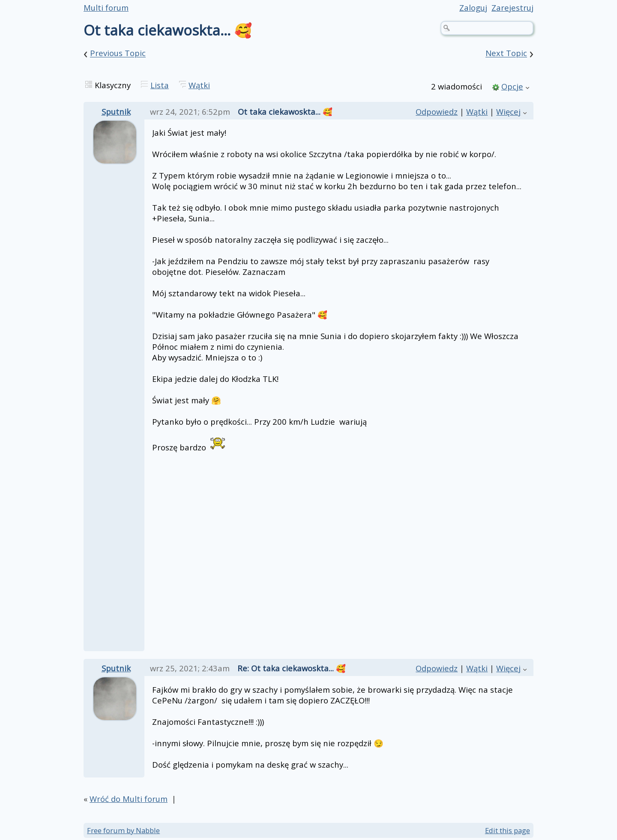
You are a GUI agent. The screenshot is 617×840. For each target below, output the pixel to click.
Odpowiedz (437, 112)
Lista (160, 85)
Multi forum (106, 7)
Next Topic (506, 53)
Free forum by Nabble (123, 830)
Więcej (508, 112)
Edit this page (508, 830)
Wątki (199, 85)
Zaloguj (473, 7)
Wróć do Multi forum (129, 799)
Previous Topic (118, 53)
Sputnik (116, 112)
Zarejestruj (512, 7)
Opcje (512, 86)
